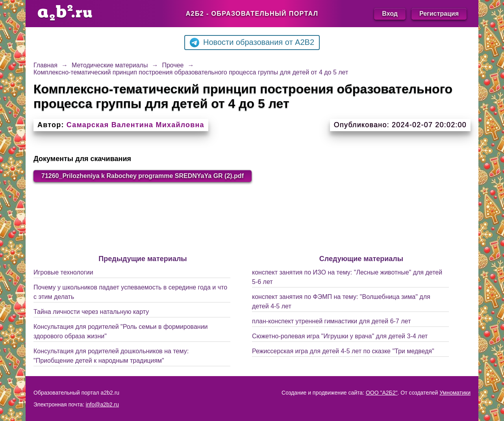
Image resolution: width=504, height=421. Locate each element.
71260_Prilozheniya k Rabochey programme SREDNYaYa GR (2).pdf (143, 176)
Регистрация (439, 14)
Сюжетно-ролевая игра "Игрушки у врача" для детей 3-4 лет (340, 336)
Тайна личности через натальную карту (91, 312)
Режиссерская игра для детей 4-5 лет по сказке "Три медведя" (343, 351)
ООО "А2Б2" (382, 393)
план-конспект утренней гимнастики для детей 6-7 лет (331, 321)
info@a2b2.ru (102, 404)
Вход (390, 14)
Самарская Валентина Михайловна (135, 125)
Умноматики (455, 393)
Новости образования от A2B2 (252, 43)
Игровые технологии (63, 272)
